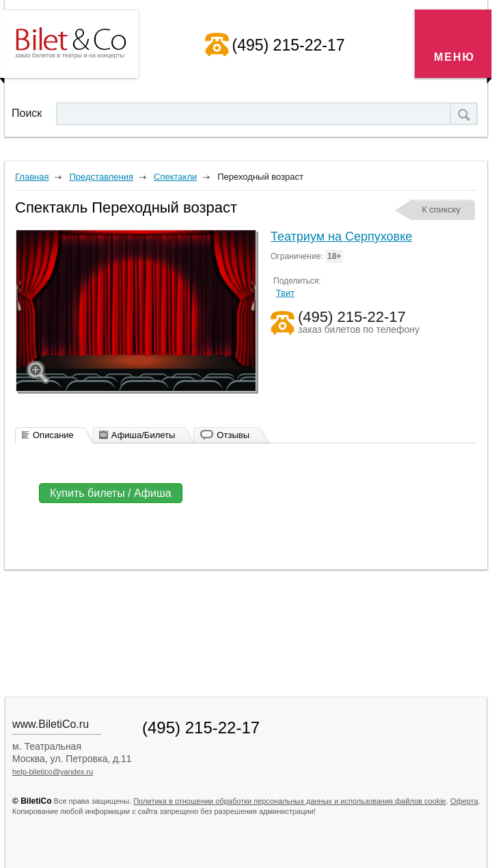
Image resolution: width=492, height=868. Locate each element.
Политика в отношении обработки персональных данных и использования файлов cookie (290, 801)
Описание (53, 435)
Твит (286, 293)
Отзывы (233, 435)
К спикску (441, 209)
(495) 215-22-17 (289, 45)
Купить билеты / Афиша (111, 493)
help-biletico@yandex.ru (53, 772)
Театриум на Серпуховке (341, 236)
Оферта (464, 801)
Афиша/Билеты (143, 435)
